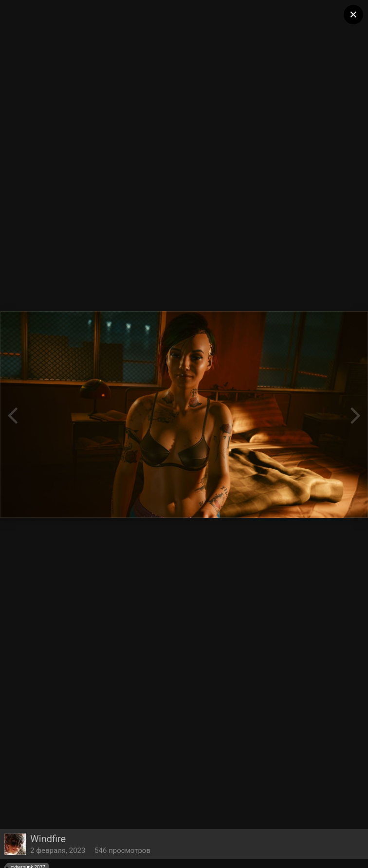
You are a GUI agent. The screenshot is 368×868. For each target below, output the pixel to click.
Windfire (48, 839)
